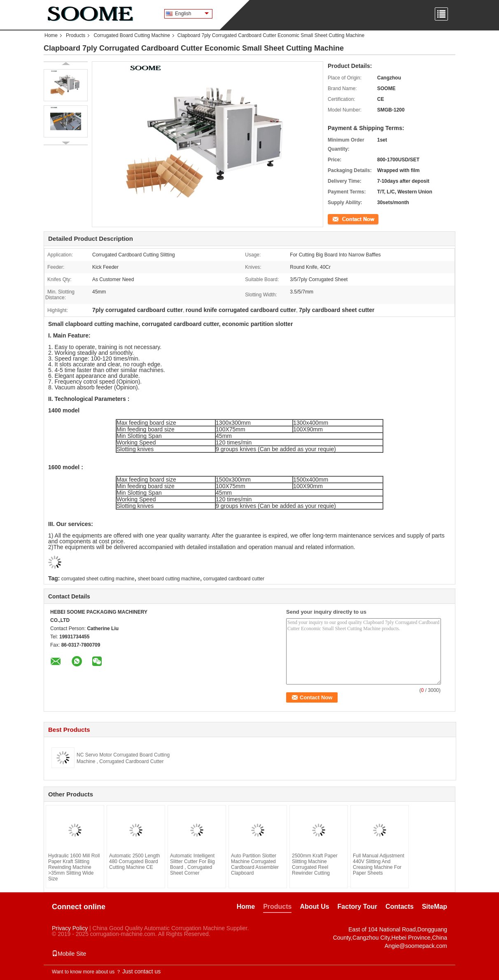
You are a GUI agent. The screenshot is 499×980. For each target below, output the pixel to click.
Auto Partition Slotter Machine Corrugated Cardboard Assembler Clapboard (255, 864)
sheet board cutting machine (169, 579)
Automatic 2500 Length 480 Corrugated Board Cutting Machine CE (134, 861)
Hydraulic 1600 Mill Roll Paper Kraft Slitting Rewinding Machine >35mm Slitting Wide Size (74, 867)
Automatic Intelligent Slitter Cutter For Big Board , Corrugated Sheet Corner (192, 864)
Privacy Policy (70, 928)
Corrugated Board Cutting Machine (132, 35)
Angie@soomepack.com (416, 946)
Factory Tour (358, 907)
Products (76, 35)
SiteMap (435, 907)
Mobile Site (69, 954)
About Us (314, 907)
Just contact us (141, 971)
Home (51, 35)
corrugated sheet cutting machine (98, 579)
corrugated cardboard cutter (234, 579)
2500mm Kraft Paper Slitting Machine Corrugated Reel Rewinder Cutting (315, 864)
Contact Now (342, 219)
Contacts (399, 907)
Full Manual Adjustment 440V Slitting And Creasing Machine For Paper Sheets (379, 864)
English (192, 14)
